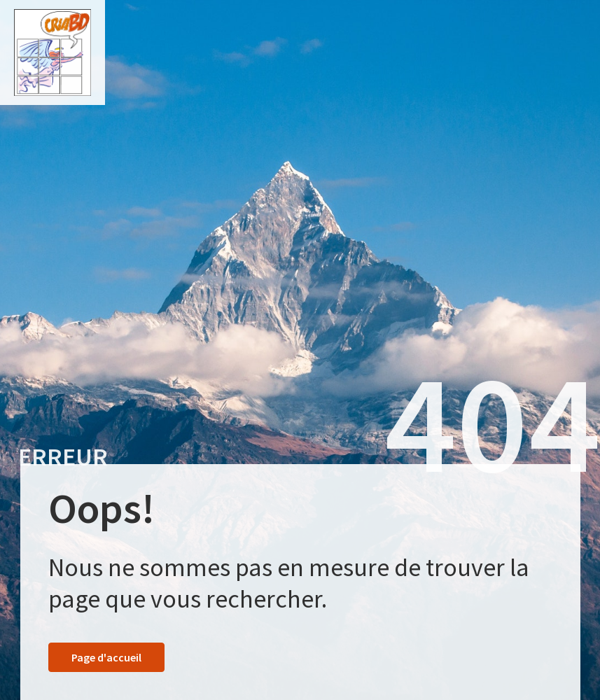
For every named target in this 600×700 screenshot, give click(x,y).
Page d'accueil (106, 657)
